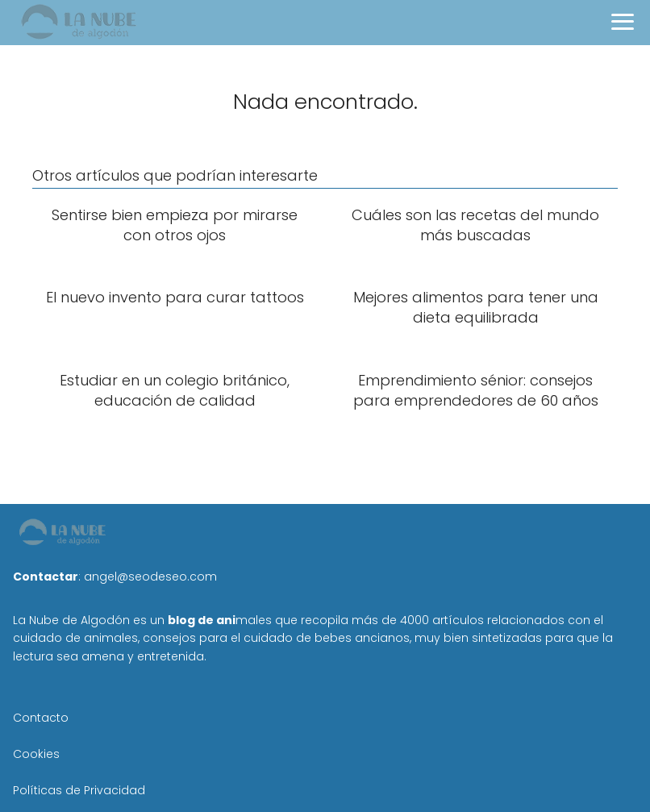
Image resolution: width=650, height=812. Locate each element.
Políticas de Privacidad (79, 790)
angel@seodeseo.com (150, 577)
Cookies (36, 754)
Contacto (41, 718)
